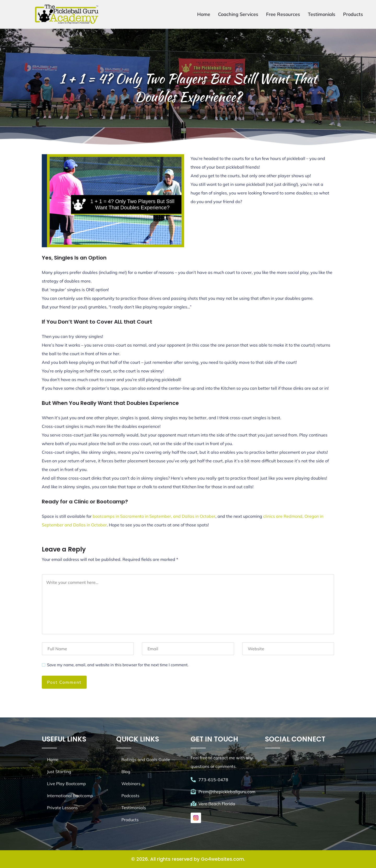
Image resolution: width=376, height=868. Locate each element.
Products (353, 14)
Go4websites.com (222, 859)
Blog (126, 772)
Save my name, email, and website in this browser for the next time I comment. (118, 665)
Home (204, 14)
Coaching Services (238, 14)
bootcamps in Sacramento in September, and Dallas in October (154, 516)
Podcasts (130, 796)
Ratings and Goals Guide (146, 760)
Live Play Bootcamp (66, 784)
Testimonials (322, 14)
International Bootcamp (70, 796)
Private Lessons (62, 808)
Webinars (131, 784)
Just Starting (59, 772)
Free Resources (283, 14)
